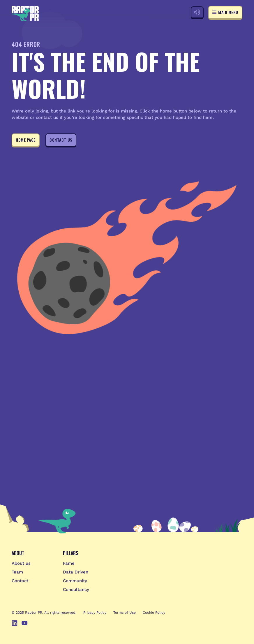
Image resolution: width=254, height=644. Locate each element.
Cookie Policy (154, 613)
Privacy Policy (95, 613)
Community (75, 581)
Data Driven (76, 572)
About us (21, 563)
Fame (69, 563)
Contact (20, 581)
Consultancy (76, 590)
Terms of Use (125, 613)
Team (17, 572)
